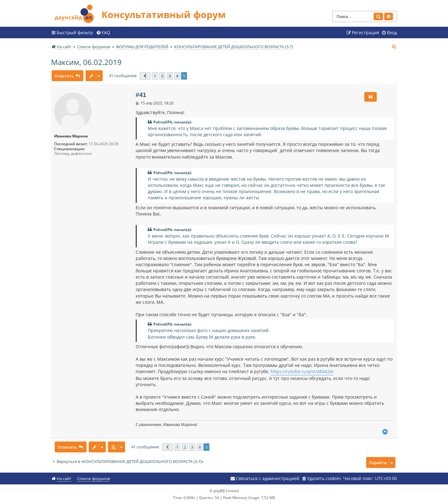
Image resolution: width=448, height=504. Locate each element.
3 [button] (170, 76)
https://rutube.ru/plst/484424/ (302, 371)
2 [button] (162, 76)
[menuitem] (103, 33)
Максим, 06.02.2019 (86, 62)
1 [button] (155, 76)
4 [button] (177, 76)
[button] (145, 76)
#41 (141, 95)
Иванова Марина (71, 136)
